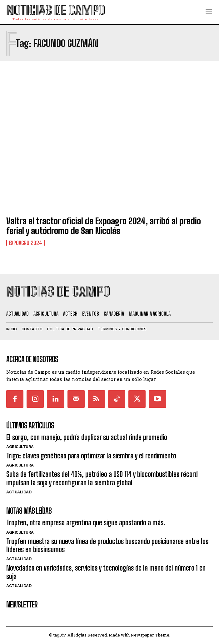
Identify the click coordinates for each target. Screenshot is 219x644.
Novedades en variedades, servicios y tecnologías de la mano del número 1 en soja (106, 572)
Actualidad (19, 492)
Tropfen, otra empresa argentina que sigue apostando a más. (86, 523)
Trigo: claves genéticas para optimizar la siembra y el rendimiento (91, 456)
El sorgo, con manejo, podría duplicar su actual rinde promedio (87, 437)
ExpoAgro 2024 (25, 243)
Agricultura (20, 447)
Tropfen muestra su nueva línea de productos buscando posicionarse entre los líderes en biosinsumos (107, 545)
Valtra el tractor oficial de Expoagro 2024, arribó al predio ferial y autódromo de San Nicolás (104, 226)
